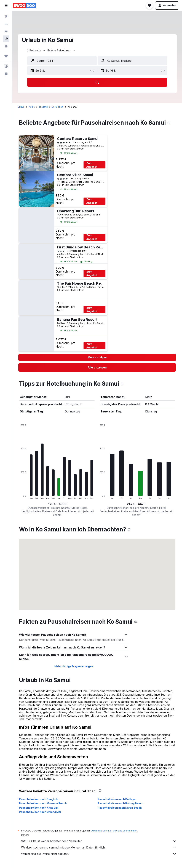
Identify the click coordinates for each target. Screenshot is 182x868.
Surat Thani (58, 107)
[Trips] (6, 56)
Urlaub (21, 107)
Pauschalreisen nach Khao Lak (39, 808)
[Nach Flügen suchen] (6, 16)
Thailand (43, 107)
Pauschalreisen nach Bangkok (38, 799)
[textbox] (62, 61)
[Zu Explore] (6, 46)
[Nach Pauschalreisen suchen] (6, 39)
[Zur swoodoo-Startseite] (24, 5)
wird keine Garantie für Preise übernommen (114, 831)
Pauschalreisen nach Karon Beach (120, 808)
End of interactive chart (19, 496)
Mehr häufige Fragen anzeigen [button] (74, 666)
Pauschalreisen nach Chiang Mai (40, 812)
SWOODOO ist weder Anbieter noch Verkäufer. (99, 841)
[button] (6, 5)
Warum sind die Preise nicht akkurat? (99, 854)
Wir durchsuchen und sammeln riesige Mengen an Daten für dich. (99, 847)
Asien (32, 107)
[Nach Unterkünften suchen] (6, 24)
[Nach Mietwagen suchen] (6, 31)
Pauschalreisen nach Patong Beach (120, 803)
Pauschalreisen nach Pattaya (117, 799)
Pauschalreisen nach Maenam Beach (43, 803)
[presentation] (169, 123)
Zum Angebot (92, 165)
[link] (97, 367)
